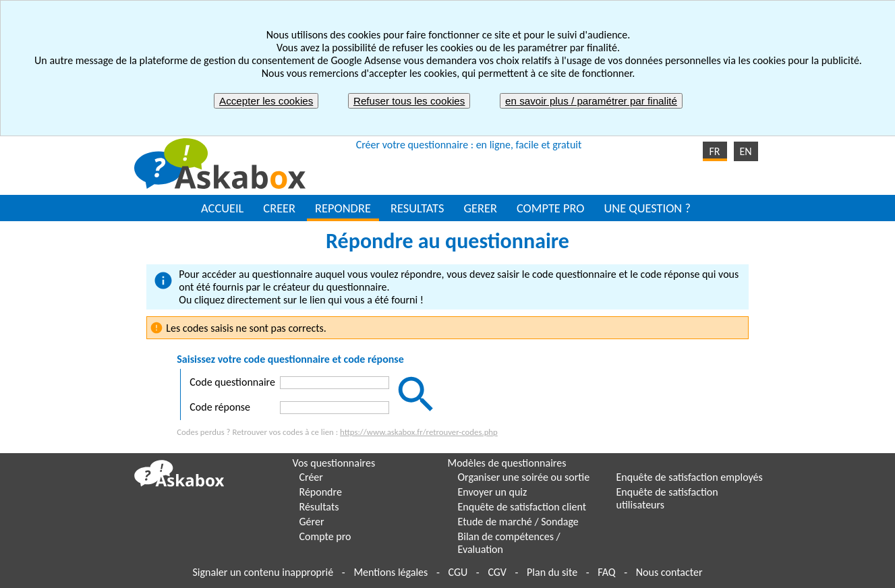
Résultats (319, 507)
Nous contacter (669, 572)
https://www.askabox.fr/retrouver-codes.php (419, 432)
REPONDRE (343, 208)
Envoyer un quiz (493, 492)
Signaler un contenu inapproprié (263, 572)
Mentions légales (391, 572)
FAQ (606, 572)
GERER (480, 208)
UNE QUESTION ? (647, 208)
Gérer (312, 522)
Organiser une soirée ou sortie (524, 477)
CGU (458, 572)
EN (745, 151)
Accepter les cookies (266, 101)
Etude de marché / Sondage (518, 522)
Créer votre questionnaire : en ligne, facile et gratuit (469, 145)
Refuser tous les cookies (409, 101)
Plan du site (552, 572)
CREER (279, 208)
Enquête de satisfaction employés (690, 477)
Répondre (321, 492)
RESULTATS (417, 208)
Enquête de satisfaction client (522, 507)
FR (714, 151)
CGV (497, 572)
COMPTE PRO (551, 208)
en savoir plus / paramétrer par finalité (591, 101)
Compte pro (325, 536)
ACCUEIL (222, 208)
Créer (311, 477)
